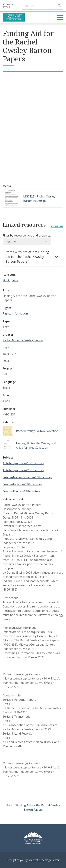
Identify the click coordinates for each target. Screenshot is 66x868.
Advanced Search (8, 6)
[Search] (43, 6)
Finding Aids (11, 280)
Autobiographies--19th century (23, 463)
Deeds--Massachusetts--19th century (27, 477)
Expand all (57, 226)
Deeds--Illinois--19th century (22, 491)
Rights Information (15, 313)
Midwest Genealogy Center (44, 860)
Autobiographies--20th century (23, 470)
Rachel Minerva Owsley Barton (23, 340)
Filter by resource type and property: (27, 239)
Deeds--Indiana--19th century (22, 484)
